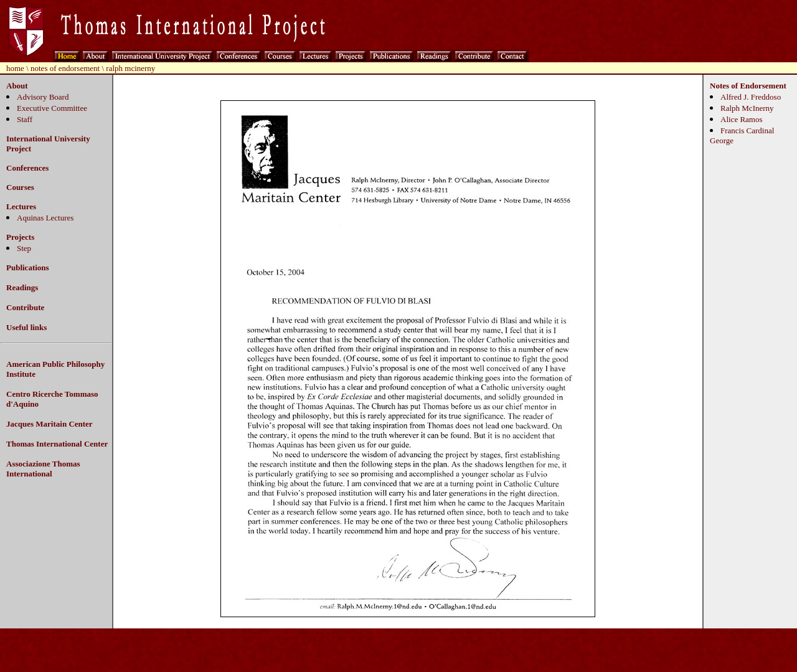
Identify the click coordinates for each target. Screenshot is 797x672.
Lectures (21, 206)
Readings (22, 287)
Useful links (26, 327)
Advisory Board (43, 97)
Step (24, 248)
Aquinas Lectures (45, 218)
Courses (20, 187)
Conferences (27, 168)
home (15, 68)
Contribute (25, 307)
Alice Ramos (742, 119)
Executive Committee (52, 108)
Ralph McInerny (747, 108)
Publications (28, 267)
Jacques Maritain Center (50, 424)
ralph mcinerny (130, 68)
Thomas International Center (57, 444)
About (17, 86)
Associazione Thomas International (43, 469)
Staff (25, 119)
